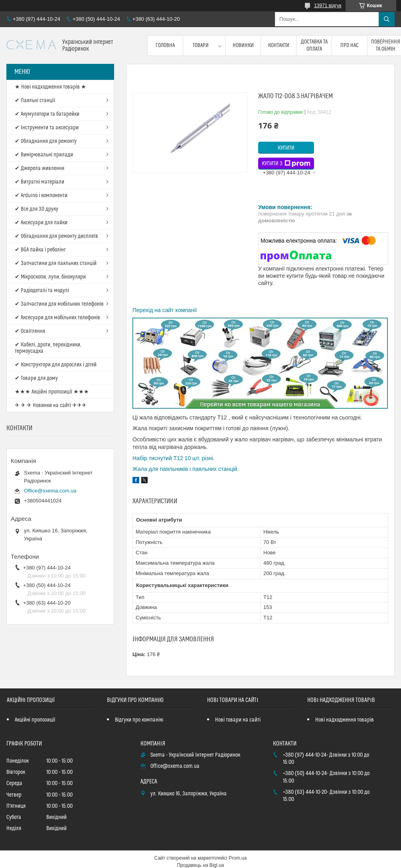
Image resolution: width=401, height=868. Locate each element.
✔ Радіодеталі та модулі (42, 291)
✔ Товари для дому (36, 378)
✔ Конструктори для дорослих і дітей (56, 365)
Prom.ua (238, 858)
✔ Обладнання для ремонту (46, 141)
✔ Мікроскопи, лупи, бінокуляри (50, 277)
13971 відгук (328, 6)
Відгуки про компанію (139, 720)
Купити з (286, 164)
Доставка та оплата (314, 45)
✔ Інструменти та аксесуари (47, 128)
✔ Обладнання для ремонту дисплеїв (56, 236)
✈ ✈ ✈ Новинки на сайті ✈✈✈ (51, 405)
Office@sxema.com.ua (50, 491)
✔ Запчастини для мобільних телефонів (59, 304)
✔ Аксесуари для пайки (41, 223)
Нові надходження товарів (345, 720)
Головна (165, 45)
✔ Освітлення (30, 331)
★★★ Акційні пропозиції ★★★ (52, 392)
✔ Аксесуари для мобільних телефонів (57, 318)
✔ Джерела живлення (40, 168)
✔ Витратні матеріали (40, 182)
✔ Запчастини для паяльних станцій (56, 263)
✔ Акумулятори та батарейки (47, 114)
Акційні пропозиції (35, 720)
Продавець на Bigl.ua (200, 865)
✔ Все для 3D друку (37, 209)
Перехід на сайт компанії (165, 310)
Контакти (279, 45)
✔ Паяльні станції (35, 101)
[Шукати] (387, 19)
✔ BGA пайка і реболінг (40, 250)
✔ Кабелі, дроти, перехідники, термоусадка (48, 348)
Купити (286, 148)
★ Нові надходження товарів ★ (50, 87)
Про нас (350, 45)
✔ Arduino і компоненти (41, 196)
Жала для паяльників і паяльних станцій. (186, 469)
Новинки (243, 45)
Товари (201, 45)
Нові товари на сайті (238, 720)
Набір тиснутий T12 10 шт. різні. (174, 458)
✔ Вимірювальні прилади (44, 155)
